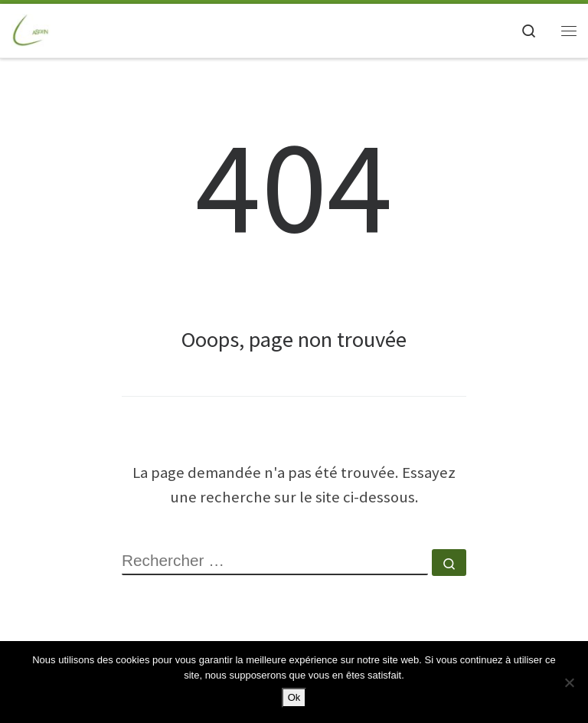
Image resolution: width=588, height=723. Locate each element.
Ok (294, 697)
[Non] (569, 682)
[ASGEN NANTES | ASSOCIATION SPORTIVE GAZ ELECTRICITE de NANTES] (31, 28)
